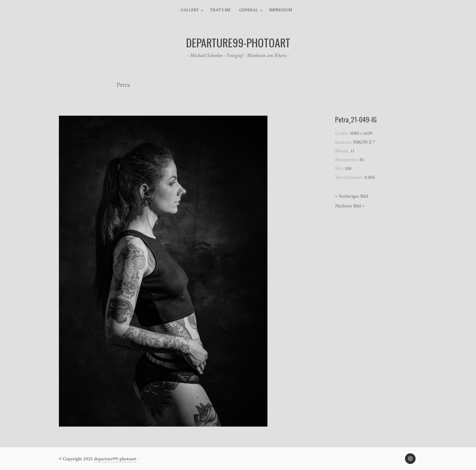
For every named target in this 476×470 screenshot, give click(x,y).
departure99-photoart (115, 459)
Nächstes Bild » (350, 206)
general (249, 10)
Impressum (280, 10)
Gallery (190, 10)
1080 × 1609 (361, 133)
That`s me (220, 10)
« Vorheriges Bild (352, 196)
